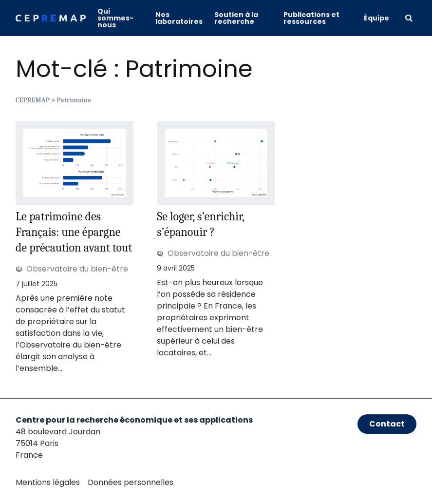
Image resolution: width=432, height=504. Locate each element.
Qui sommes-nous (115, 18)
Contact (387, 424)
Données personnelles (131, 482)
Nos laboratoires (179, 18)
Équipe (376, 18)
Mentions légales (48, 482)
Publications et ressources (311, 18)
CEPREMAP (33, 100)
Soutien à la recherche (236, 18)
